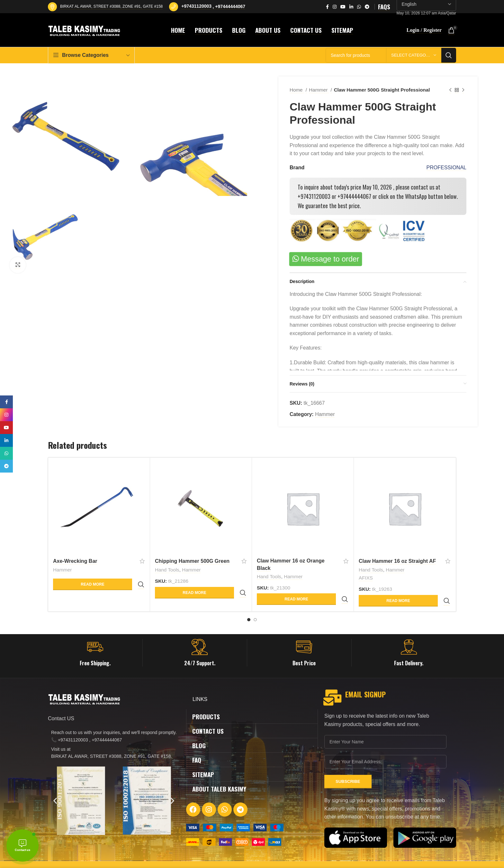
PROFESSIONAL (446, 168)
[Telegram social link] (367, 7)
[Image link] (235, 815)
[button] (55, 788)
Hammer (319, 90)
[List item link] (114, 724)
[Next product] (463, 90)
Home (297, 90)
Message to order (330, 259)
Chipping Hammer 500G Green (192, 561)
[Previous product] (450, 90)
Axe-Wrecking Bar (75, 561)
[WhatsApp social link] (359, 7)
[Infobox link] (95, 641)
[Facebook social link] (327, 7)
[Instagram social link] (335, 7)
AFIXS (366, 579)
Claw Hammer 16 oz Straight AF (397, 561)
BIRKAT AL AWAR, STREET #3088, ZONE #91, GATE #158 (111, 6)
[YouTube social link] (343, 7)
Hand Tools (167, 570)
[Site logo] (85, 30)
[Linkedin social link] (351, 7)
